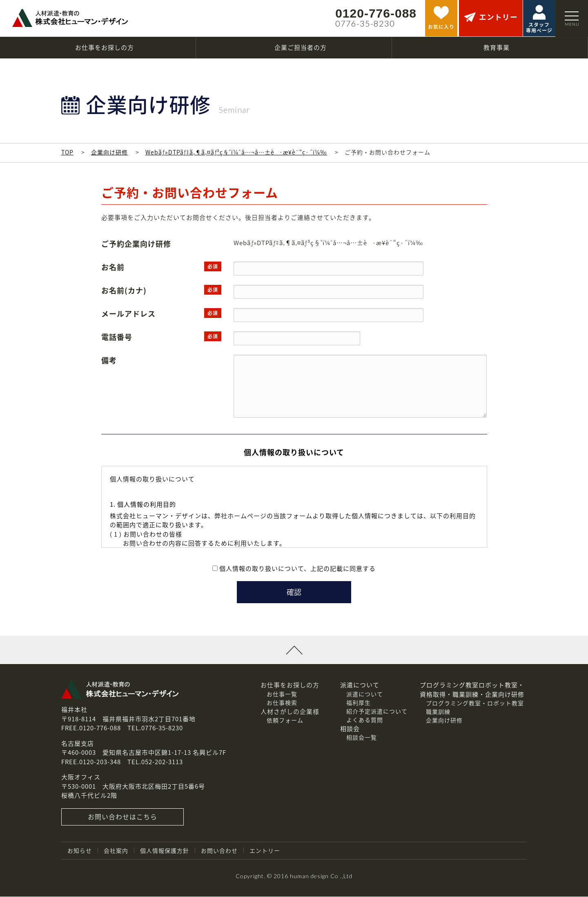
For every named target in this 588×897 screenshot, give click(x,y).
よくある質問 (365, 720)
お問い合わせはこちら (122, 817)
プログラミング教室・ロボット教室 (475, 703)
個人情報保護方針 (165, 851)
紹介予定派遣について (377, 711)
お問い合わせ (219, 851)
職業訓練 (438, 712)
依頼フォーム (285, 720)
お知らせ (80, 851)
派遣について (365, 694)
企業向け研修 (109, 152)
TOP (67, 152)
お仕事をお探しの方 (290, 685)
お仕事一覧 (282, 694)
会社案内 (116, 851)
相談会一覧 (362, 738)
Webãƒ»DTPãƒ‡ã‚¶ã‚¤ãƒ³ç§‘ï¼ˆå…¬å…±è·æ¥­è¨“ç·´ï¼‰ (236, 152)
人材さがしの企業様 (290, 712)
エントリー (265, 851)
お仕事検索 (282, 703)
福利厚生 (359, 703)
